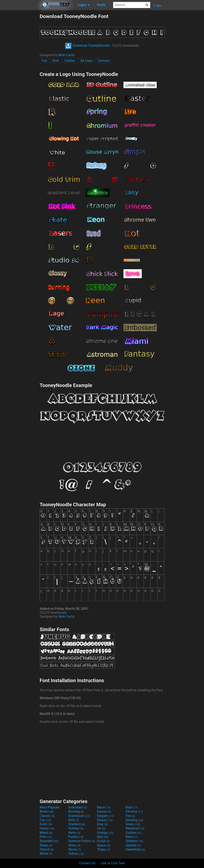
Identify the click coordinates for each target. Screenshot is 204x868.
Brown (46, 811)
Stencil (47, 849)
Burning (76, 811)
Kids (56, 61)
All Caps (86, 61)
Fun (44, 61)
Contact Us (87, 863)
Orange (105, 833)
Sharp (46, 845)
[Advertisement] (20, 75)
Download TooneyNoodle (87, 46)
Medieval (135, 828)
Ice (101, 828)
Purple (76, 837)
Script (103, 841)
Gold (46, 824)
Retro (132, 837)
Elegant (105, 816)
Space (104, 845)
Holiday (76, 828)
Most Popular (50, 807)
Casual (104, 811)
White (46, 854)
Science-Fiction (82, 841)
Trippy (104, 849)
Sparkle (133, 845)
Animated (78, 807)
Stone (75, 849)
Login (157, 5)
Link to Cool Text (113, 863)
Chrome (134, 811)
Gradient (77, 824)
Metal (46, 833)
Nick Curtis (67, 55)
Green (133, 824)
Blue (132, 807)
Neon (74, 833)
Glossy (105, 820)
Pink (46, 837)
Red (103, 837)
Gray (102, 824)
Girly (74, 820)
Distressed (79, 816)
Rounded (49, 841)
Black (104, 807)
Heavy (47, 828)
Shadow (134, 841)
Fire (130, 816)
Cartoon (104, 61)
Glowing (134, 820)
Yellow (76, 854)
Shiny (74, 845)
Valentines (135, 849)
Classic (47, 816)
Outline (70, 61)
